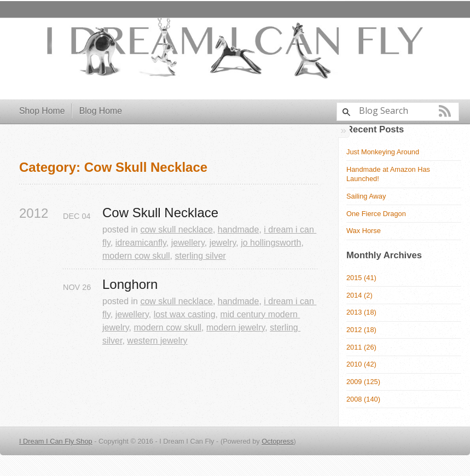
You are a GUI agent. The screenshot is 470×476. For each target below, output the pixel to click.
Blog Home (101, 111)
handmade (239, 230)
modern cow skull (136, 256)
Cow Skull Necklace (160, 213)
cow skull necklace (176, 230)
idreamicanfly (141, 243)
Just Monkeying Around (383, 152)
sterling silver (201, 256)
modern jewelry (236, 327)
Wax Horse (364, 231)
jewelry (223, 243)
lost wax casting (185, 314)
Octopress (277, 441)
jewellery (188, 243)
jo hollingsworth (271, 243)
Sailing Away (366, 196)
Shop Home (42, 111)
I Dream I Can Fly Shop (56, 441)
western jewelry (157, 341)
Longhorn (130, 285)
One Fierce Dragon (376, 214)
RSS (445, 111)
